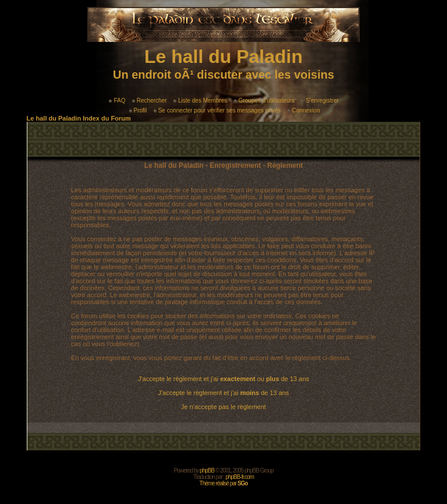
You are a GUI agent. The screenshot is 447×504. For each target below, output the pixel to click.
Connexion (304, 110)
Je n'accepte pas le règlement (223, 407)
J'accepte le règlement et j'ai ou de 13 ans (223, 379)
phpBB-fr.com (240, 477)
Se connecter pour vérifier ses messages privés (217, 110)
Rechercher (150, 101)
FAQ (117, 101)
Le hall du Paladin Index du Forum (79, 118)
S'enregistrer (320, 101)
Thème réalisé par (224, 483)
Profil (138, 110)
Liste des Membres (200, 101)
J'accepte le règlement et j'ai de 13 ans (224, 393)
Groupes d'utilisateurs (264, 101)
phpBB (207, 470)
